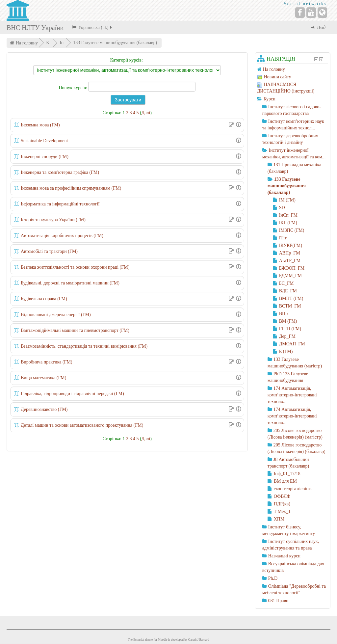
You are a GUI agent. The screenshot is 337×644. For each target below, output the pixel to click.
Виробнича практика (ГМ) (47, 362)
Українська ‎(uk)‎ (92, 27)
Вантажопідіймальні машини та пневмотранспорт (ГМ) (75, 330)
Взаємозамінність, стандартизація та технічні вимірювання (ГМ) (84, 346)
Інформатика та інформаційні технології (60, 204)
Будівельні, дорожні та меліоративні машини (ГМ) (70, 283)
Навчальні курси (284, 556)
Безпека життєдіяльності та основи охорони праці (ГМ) (75, 267)
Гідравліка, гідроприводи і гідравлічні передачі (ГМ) (72, 394)
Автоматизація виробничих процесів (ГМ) (62, 236)
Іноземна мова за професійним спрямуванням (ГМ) (71, 188)
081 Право (278, 601)
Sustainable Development (44, 141)
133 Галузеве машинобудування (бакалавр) (115, 43)
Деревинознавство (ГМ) (44, 409)
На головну (27, 43)
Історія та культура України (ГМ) (53, 220)
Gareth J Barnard (199, 640)
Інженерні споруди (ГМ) (45, 157)
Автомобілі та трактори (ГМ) (49, 251)
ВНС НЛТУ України (35, 28)
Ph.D (273, 578)
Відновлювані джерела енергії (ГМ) (56, 315)
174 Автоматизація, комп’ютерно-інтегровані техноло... (292, 395)
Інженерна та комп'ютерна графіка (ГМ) (60, 172)
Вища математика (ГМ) (43, 378)
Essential (139, 640)
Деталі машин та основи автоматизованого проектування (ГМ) (82, 425)
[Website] (322, 13)
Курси (270, 99)
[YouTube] (311, 13)
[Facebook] (300, 13)
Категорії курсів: (127, 60)
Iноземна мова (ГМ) (40, 125)
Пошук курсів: (73, 88)
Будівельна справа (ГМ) (44, 299)
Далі (146, 113)
